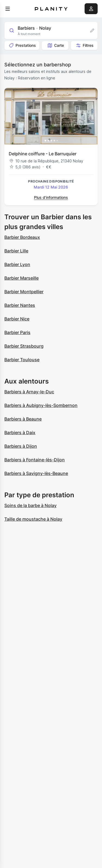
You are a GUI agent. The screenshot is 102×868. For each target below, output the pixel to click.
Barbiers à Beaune (23, 419)
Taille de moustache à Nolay (33, 519)
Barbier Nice (17, 319)
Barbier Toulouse (22, 360)
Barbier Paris (17, 332)
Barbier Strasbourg (24, 346)
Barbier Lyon (17, 264)
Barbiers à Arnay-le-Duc (29, 392)
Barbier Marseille (21, 278)
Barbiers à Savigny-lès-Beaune (36, 473)
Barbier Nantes (20, 305)
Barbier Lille (16, 251)
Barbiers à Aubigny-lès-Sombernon (41, 405)
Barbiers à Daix (20, 433)
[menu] (8, 9)
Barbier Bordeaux (22, 237)
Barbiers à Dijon (21, 446)
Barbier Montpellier (24, 292)
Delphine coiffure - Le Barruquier (43, 154)
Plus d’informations (51, 197)
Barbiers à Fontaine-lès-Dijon (35, 460)
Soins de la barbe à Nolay (30, 505)
